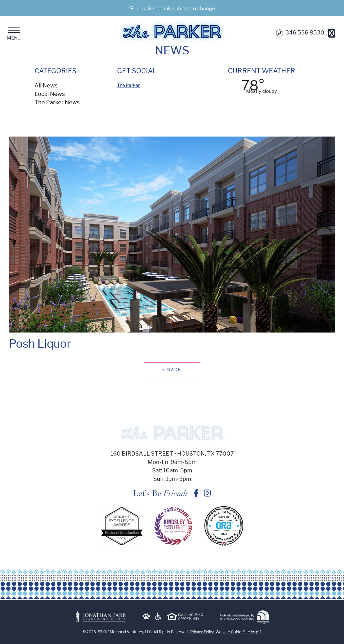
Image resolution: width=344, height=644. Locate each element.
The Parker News (57, 102)
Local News (50, 94)
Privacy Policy (202, 634)
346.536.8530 (300, 33)
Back (172, 370)
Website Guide (228, 634)
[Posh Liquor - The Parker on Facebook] (196, 496)
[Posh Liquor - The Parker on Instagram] (207, 496)
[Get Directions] (332, 33)
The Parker (128, 85)
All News (46, 86)
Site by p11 (252, 634)
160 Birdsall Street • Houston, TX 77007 (172, 456)
